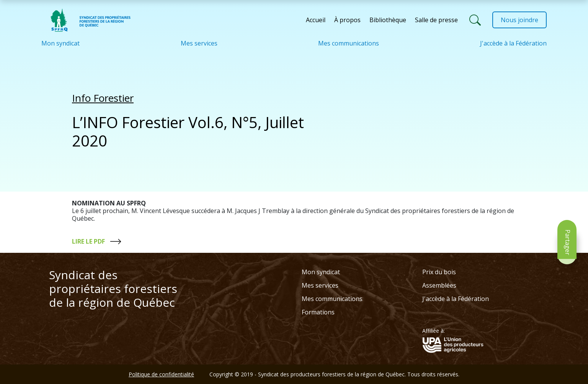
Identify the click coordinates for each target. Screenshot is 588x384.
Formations (318, 312)
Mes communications (349, 43)
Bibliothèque (388, 20)
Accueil (316, 20)
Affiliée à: (434, 331)
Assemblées (439, 285)
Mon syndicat (60, 43)
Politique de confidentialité (161, 374)
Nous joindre (519, 20)
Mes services (199, 43)
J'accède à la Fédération (513, 43)
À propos (347, 20)
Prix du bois (439, 272)
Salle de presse (436, 20)
